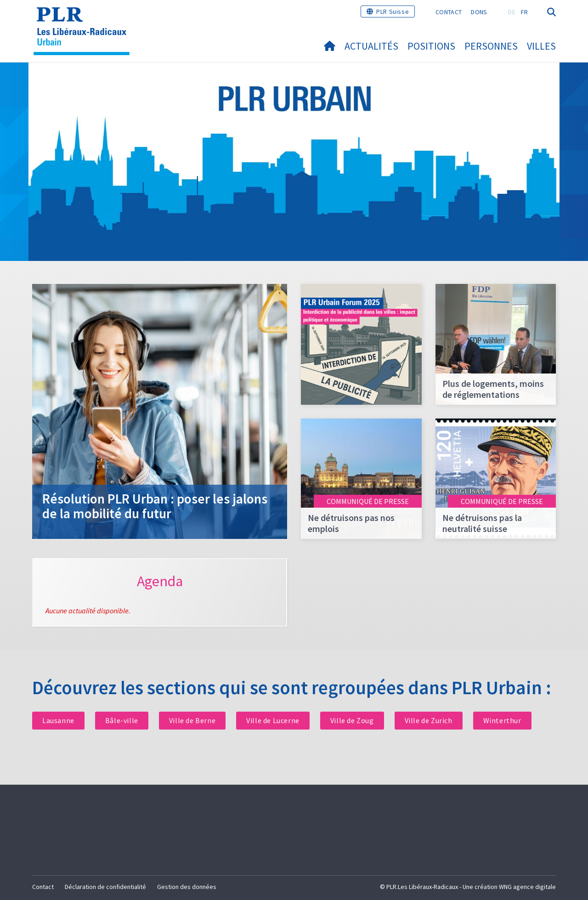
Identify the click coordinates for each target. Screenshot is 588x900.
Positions (431, 46)
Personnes (491, 46)
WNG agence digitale (527, 887)
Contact (449, 12)
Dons (479, 12)
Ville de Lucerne (273, 720)
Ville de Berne (192, 720)
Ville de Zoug (352, 720)
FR (525, 12)
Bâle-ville (122, 720)
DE (512, 12)
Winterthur (502, 720)
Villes (541, 46)
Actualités (371, 46)
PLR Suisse (393, 11)
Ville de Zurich (429, 720)
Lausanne (58, 720)
